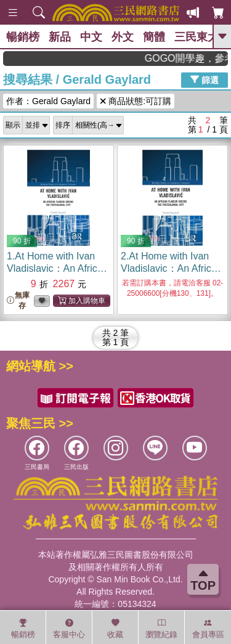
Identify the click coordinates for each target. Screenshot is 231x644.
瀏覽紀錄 (161, 629)
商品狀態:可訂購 (136, 101)
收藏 (115, 629)
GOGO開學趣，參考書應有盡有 (192, 58)
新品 (60, 37)
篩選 (205, 79)
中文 (91, 37)
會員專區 (208, 629)
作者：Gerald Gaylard (48, 101)
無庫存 (18, 300)
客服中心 (69, 629)
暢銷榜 (23, 37)
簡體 (154, 37)
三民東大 (197, 37)
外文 (123, 37)
